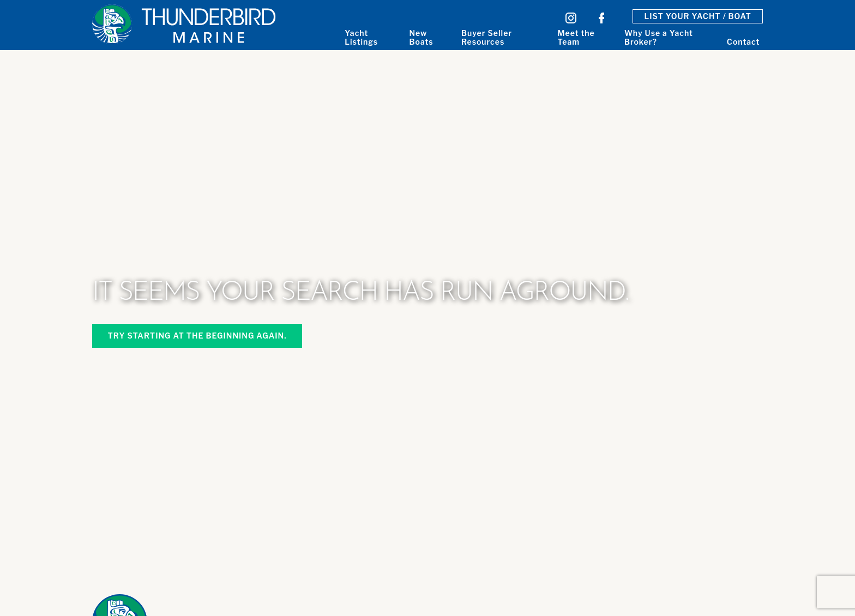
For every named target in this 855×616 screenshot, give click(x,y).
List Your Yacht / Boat (698, 16)
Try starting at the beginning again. (197, 336)
